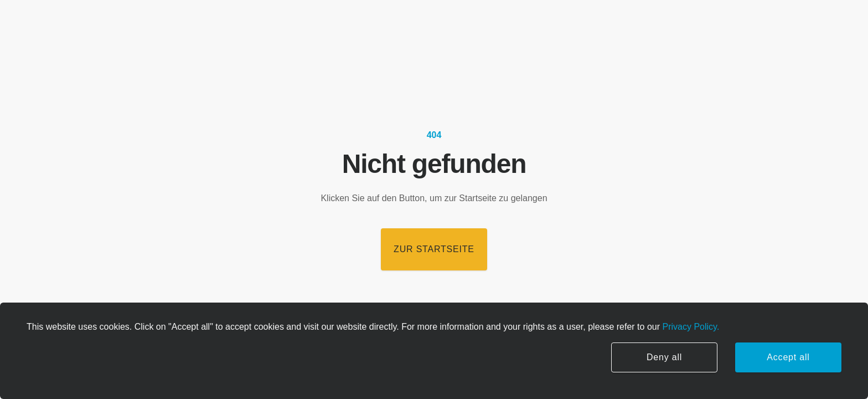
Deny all (664, 357)
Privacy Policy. (689, 327)
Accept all (788, 357)
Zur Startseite (434, 249)
